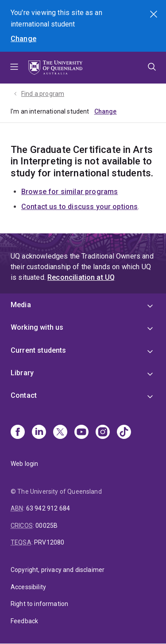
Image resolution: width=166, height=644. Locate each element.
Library (22, 373)
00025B (46, 526)
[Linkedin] (39, 433)
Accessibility (28, 587)
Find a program (43, 94)
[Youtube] (81, 433)
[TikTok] (124, 433)
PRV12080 (49, 542)
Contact (24, 395)
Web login (24, 464)
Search (154, 15)
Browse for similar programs (69, 192)
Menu (14, 68)
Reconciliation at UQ (81, 277)
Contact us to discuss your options (79, 207)
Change (23, 39)
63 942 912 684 (48, 508)
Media (21, 305)
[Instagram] (103, 433)
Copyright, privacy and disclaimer (58, 570)
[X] (60, 433)
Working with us (37, 327)
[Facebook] (18, 433)
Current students (39, 350)
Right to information (39, 604)
